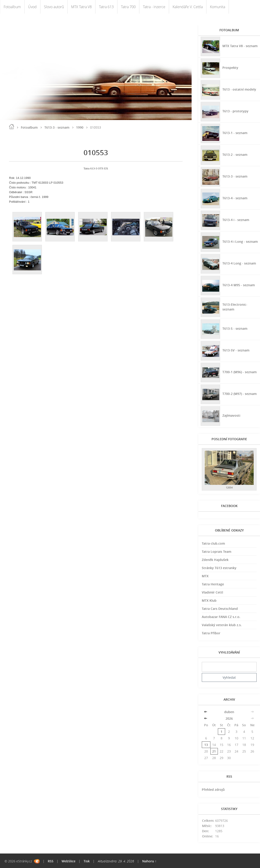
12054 (229, 487)
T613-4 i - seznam (236, 220)
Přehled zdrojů (213, 790)
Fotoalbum (12, 7)
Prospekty (230, 68)
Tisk (87, 861)
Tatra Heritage (213, 584)
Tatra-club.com (213, 543)
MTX (205, 576)
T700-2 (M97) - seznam (240, 394)
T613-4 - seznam (235, 198)
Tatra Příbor (211, 633)
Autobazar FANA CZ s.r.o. (221, 617)
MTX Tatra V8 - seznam (240, 46)
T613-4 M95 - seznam (239, 285)
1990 (80, 127)
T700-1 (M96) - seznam (240, 372)
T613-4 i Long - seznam (240, 242)
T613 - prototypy (235, 111)
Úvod (32, 7)
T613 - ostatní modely (239, 89)
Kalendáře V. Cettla (188, 7)
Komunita (218, 7)
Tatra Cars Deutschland (220, 609)
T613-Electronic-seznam (235, 307)
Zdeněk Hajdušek (215, 560)
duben (229, 712)
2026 (229, 718)
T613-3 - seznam (57, 127)
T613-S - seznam (235, 328)
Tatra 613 (106, 7)
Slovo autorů (54, 7)
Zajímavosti (231, 415)
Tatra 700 (128, 7)
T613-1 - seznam (235, 133)
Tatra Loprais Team (217, 552)
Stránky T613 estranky (219, 568)
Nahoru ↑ (149, 861)
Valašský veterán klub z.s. (222, 625)
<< (206, 712)
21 (214, 751)
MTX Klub (209, 600)
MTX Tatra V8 (81, 7)
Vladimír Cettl (212, 592)
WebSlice (69, 861)
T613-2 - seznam (235, 155)
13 (206, 745)
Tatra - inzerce (154, 7)
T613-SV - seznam (236, 350)
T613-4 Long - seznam (239, 263)
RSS (51, 861)
